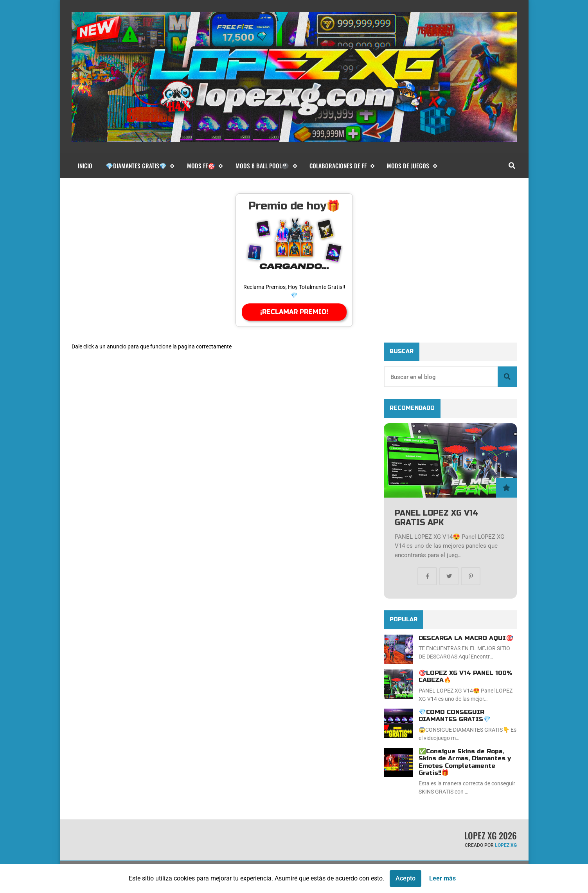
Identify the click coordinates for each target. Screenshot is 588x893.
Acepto (405, 878)
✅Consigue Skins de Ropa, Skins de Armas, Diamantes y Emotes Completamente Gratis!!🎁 (465, 762)
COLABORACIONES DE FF (342, 166)
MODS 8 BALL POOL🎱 (266, 166)
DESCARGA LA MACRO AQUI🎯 (466, 638)
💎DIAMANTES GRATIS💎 (140, 166)
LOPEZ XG (506, 845)
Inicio (85, 166)
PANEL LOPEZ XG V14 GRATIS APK (436, 518)
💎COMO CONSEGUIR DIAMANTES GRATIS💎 (455, 716)
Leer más (442, 878)
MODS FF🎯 (205, 166)
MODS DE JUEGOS (412, 166)
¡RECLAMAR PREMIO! (294, 312)
